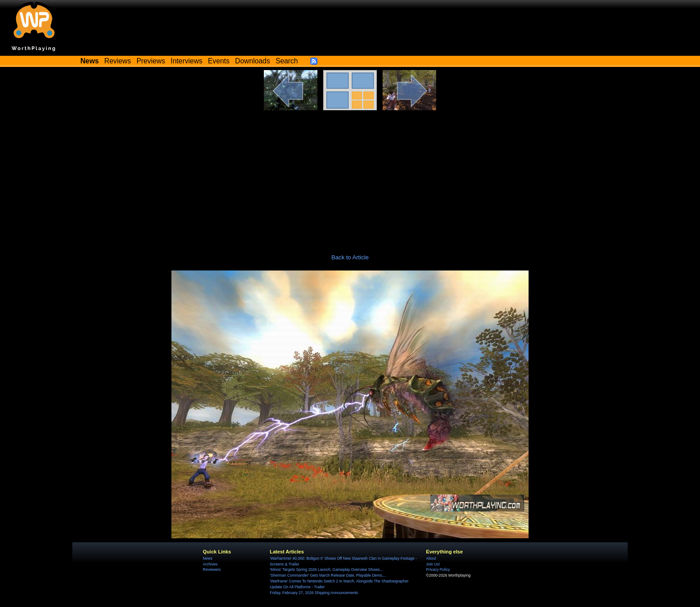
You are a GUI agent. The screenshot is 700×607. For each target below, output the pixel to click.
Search (287, 61)
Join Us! (433, 564)
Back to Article (350, 257)
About (431, 558)
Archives (210, 564)
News (207, 558)
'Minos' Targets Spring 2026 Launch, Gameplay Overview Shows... (326, 570)
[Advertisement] (350, 177)
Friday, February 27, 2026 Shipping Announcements (314, 593)
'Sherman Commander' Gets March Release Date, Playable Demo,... (328, 575)
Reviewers (212, 570)
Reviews (118, 61)
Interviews (186, 61)
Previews (151, 61)
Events (219, 61)
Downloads (253, 61)
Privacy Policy (438, 570)
